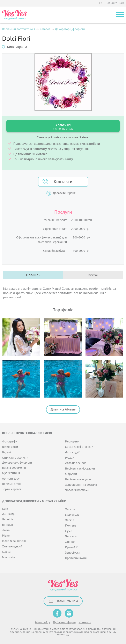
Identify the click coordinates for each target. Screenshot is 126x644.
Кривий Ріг (72, 547)
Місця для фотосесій (79, 447)
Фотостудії (72, 452)
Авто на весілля (76, 463)
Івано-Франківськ (14, 541)
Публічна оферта (64, 622)
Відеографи (10, 447)
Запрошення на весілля (81, 485)
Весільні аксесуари (78, 479)
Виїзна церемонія (14, 468)
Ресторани (72, 442)
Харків (70, 520)
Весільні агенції (13, 484)
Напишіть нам (115, 3)
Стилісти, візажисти (15, 458)
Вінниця (8, 525)
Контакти (63, 182)
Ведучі (6, 452)
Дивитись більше (63, 410)
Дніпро (70, 542)
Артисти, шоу (11, 479)
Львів (6, 530)
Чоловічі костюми (77, 490)
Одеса (6, 552)
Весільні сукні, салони (80, 469)
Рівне (6, 536)
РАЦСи (70, 458)
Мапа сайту (43, 622)
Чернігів (8, 519)
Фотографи (10, 442)
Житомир (8, 514)
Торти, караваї (12, 489)
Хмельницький (12, 547)
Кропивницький (76, 558)
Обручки (71, 474)
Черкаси (71, 536)
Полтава (71, 526)
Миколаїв (9, 557)
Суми (69, 531)
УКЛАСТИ (63, 127)
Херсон (70, 509)
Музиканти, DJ (12, 473)
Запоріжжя (73, 553)
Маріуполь (72, 515)
